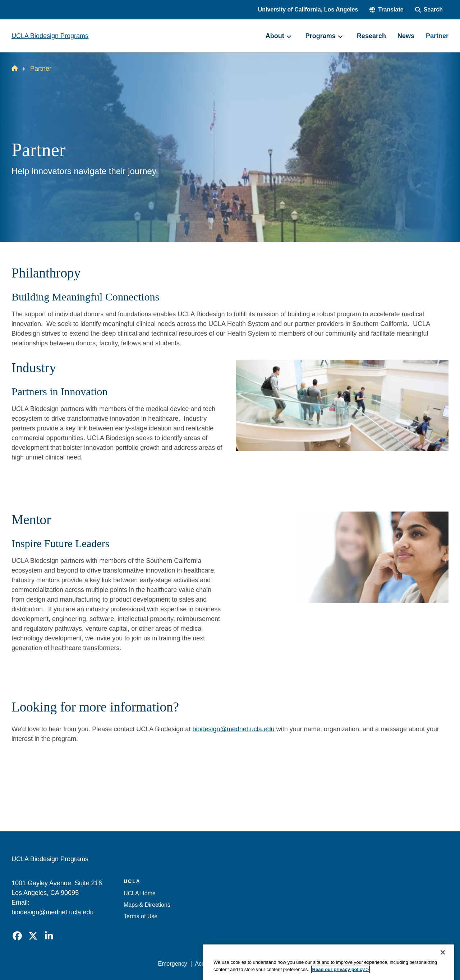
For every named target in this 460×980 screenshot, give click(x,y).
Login (380, 964)
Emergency (173, 964)
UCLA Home (140, 893)
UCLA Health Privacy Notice (330, 964)
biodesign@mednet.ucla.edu (233, 729)
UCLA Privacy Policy (260, 964)
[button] (386, 10)
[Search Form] (429, 10)
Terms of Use (141, 916)
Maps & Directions (147, 905)
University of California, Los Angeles (308, 10)
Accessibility (210, 964)
